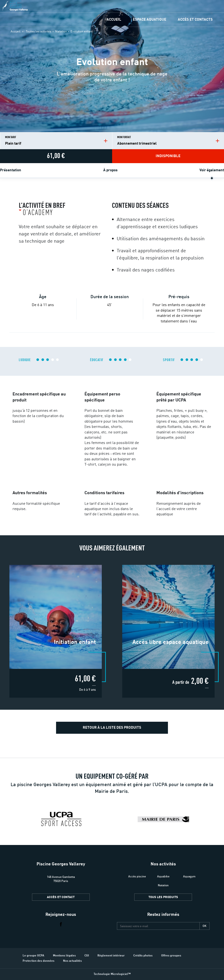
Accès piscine (137, 876)
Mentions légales (64, 956)
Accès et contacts (195, 20)
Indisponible (168, 156)
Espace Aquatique (150, 20)
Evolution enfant (82, 32)
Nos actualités (72, 961)
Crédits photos (143, 956)
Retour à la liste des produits (112, 728)
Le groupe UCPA (33, 956)
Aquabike (163, 876)
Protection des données (38, 961)
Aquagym (189, 876)
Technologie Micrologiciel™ (112, 974)
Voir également (212, 170)
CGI (87, 956)
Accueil (114, 20)
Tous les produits (163, 897)
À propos (110, 170)
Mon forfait (168, 141)
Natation (61, 32)
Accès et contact (61, 897)
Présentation (11, 170)
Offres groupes (171, 956)
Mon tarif (56, 141)
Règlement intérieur (111, 956)
